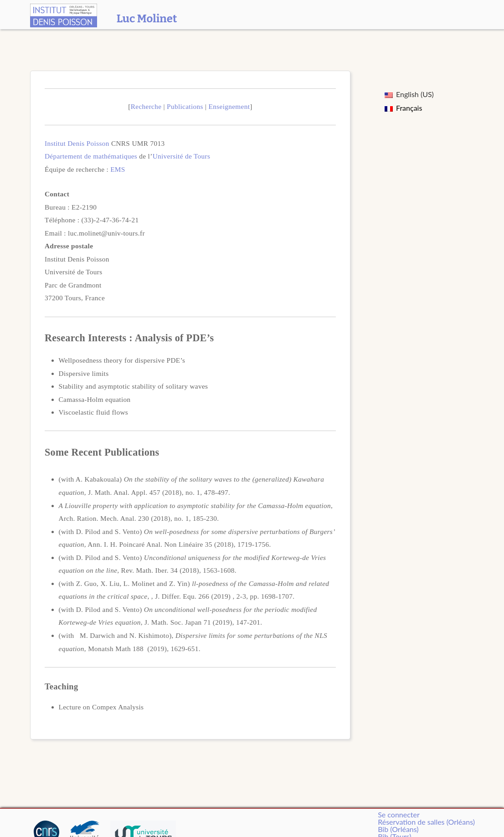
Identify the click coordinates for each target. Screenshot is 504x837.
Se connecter (399, 814)
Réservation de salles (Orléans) (426, 822)
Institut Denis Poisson (77, 143)
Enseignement (229, 106)
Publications (185, 106)
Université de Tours (182, 156)
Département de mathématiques (91, 156)
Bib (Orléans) (398, 829)
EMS (118, 169)
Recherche (146, 106)
